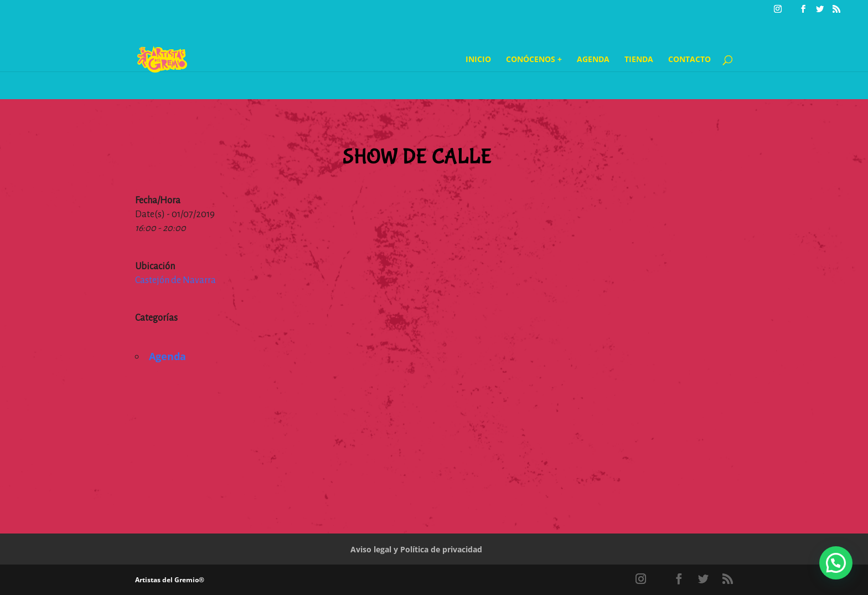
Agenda (593, 60)
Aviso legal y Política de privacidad (416, 549)
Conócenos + (534, 60)
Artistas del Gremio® (170, 580)
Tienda (639, 60)
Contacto (689, 60)
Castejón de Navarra (175, 280)
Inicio (478, 60)
